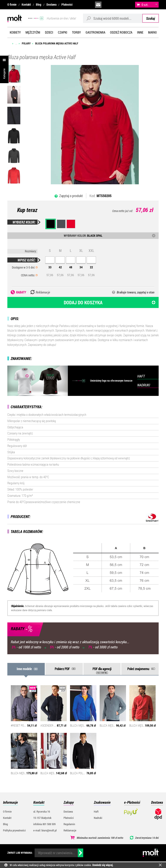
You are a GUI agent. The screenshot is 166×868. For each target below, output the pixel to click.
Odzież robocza (121, 32)
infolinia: (108, 5)
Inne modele (24, 669)
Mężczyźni (33, 32)
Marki (152, 32)
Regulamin (69, 824)
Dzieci (49, 32)
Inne (140, 32)
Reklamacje (70, 830)
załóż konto (128, 5)
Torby (76, 32)
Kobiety (15, 32)
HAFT (141, 376)
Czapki (63, 32)
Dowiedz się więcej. (103, 865)
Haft (96, 811)
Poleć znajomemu (138, 669)
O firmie (12, 4)
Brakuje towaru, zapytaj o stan (136, 292)
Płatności (67, 4)
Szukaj (151, 18)
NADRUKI (144, 385)
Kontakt (26, 4)
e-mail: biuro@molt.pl (45, 830)
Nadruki (98, 818)
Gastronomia (95, 32)
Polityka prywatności (14, 830)
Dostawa (51, 4)
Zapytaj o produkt (71, 196)
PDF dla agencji (102, 669)
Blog (39, 4)
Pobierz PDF (62, 669)
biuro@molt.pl (98, 5)
